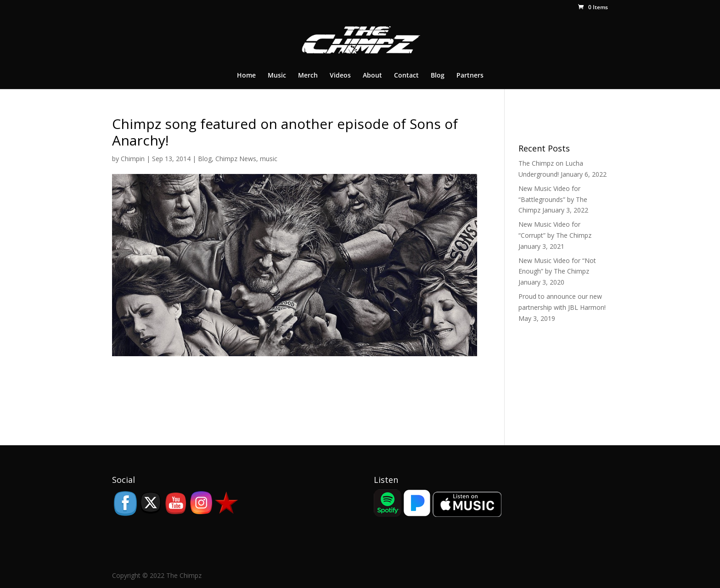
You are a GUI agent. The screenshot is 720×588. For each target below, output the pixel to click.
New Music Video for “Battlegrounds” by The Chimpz (553, 199)
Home (246, 76)
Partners (470, 76)
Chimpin (133, 159)
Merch (308, 76)
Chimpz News (236, 159)
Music (277, 76)
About (372, 76)
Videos (340, 76)
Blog (438, 76)
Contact (406, 76)
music (269, 159)
